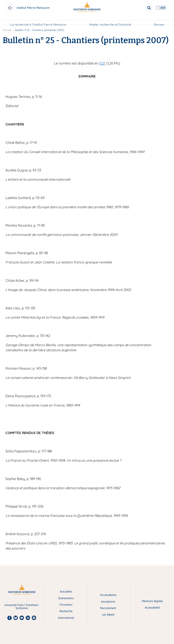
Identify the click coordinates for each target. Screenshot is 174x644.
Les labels (108, 615)
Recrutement (108, 608)
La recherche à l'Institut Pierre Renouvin (39, 20)
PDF (102, 63)
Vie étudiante (108, 595)
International (66, 618)
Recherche (66, 611)
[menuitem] (39, 20)
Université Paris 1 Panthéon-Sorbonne (22, 607)
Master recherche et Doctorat (110, 20)
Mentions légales (152, 601)
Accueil (7, 30)
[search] (141, 8)
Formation (66, 605)
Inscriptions (108, 602)
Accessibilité (152, 608)
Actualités (66, 592)
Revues (158, 20)
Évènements (66, 598)
